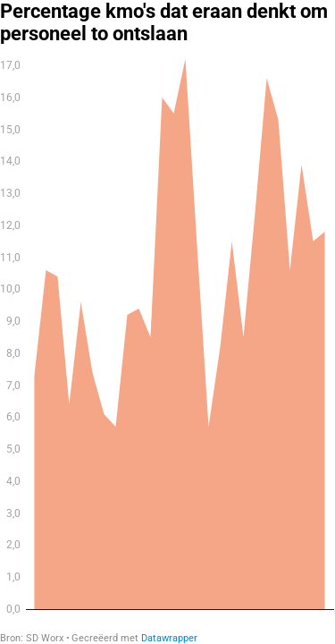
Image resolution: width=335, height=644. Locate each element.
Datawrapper (169, 638)
